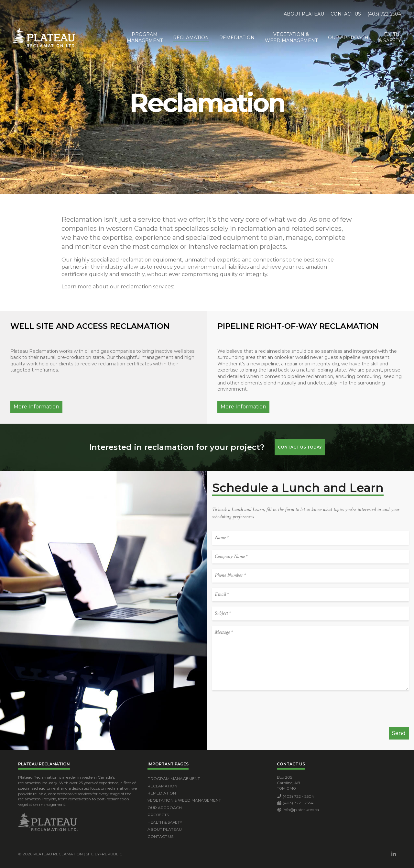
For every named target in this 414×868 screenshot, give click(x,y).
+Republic (111, 854)
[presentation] (261, 709)
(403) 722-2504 (384, 14)
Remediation (237, 38)
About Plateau (304, 14)
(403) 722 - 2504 (298, 796)
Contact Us (346, 14)
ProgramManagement (145, 38)
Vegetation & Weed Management (184, 800)
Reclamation (191, 38)
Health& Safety (390, 38)
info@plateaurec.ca (301, 810)
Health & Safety (165, 822)
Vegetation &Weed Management (291, 38)
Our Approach (348, 38)
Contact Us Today (300, 447)
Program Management (174, 779)
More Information (36, 407)
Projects (158, 815)
